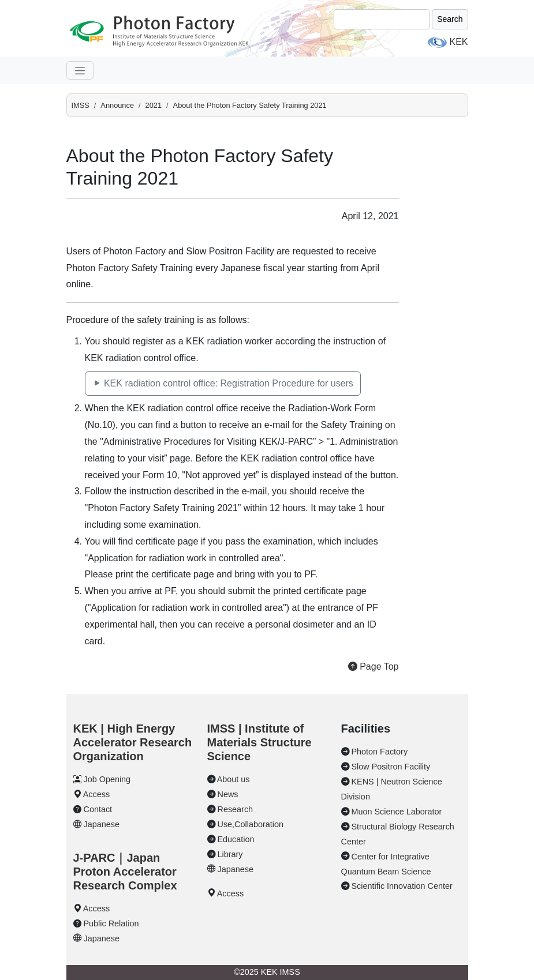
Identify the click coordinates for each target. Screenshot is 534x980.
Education (236, 839)
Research (236, 809)
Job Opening (107, 779)
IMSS (81, 105)
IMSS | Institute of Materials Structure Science (259, 742)
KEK (458, 42)
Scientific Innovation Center (402, 886)
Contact (98, 809)
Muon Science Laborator (397, 812)
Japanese (102, 824)
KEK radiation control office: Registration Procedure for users (223, 383)
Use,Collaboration (251, 824)
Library (230, 854)
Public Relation (111, 923)
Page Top (374, 667)
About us (234, 779)
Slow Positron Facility (391, 767)
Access (96, 794)
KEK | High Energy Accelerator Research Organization (133, 742)
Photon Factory (380, 752)
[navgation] (80, 70)
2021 (154, 105)
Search (450, 19)
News (228, 794)
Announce (117, 105)
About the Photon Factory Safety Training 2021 (250, 105)
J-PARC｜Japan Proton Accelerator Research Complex (125, 872)
